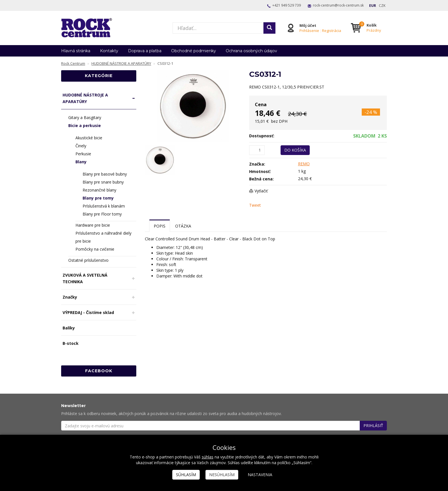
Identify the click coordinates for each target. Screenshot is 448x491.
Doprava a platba (145, 51)
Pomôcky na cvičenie (95, 249)
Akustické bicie (89, 138)
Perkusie (83, 154)
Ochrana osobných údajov (251, 51)
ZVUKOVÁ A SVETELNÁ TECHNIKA (85, 278)
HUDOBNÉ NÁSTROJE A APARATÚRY (85, 98)
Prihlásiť (373, 425)
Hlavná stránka (76, 51)
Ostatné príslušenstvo (88, 260)
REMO (304, 164)
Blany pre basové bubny (105, 174)
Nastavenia (260, 475)
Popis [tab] (160, 226)
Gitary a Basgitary (85, 117)
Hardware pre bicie (93, 225)
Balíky (69, 328)
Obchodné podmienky (194, 51)
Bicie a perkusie (85, 125)
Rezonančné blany (99, 190)
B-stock (71, 343)
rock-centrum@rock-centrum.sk (338, 5)
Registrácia (332, 31)
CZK (382, 6)
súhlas (208, 457)
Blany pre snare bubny (103, 182)
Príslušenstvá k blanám (104, 206)
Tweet (255, 205)
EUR (373, 6)
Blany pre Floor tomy (102, 214)
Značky (70, 297)
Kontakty (109, 51)
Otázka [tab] (183, 226)
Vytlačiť (261, 191)
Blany (81, 162)
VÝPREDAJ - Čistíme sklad (88, 312)
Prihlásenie (309, 31)
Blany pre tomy (98, 198)
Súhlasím (186, 475)
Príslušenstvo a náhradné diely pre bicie (103, 237)
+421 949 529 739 (287, 5)
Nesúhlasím (222, 475)
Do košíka (295, 150)
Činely (81, 146)
